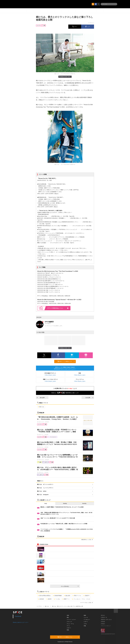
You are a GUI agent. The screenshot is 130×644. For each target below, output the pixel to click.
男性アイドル (77, 596)
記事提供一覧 (104, 617)
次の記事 (89, 398)
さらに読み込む (70, 586)
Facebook (18, 616)
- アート (68, 626)
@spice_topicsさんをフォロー (21, 622)
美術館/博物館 (57, 596)
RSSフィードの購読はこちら (66, 361)
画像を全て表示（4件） (65, 77)
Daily (46, 503)
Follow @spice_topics (50, 375)
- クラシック (69, 622)
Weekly (65, 503)
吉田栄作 (41, 599)
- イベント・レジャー (71, 620)
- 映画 (68, 630)
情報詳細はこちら (58, 308)
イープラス (39, 606)
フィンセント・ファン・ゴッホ (81, 599)
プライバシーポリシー (106, 626)
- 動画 (85, 615)
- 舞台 (68, 617)
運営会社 (103, 615)
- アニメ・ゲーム (70, 624)
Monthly (84, 503)
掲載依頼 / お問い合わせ (106, 620)
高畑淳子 (87, 596)
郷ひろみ (41, 407)
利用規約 (103, 624)
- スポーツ (69, 628)
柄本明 (49, 599)
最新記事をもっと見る (87, 540)
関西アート (66, 599)
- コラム (85, 624)
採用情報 (103, 622)
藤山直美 (67, 596)
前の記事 (41, 398)
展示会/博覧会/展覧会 (44, 596)
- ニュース (86, 617)
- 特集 (85, 626)
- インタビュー (87, 620)
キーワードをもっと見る (87, 603)
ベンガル (57, 599)
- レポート (86, 622)
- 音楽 (68, 615)
